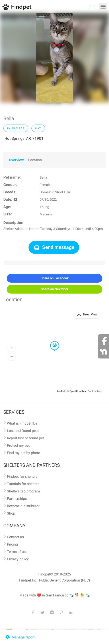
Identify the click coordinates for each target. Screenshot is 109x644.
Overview (16, 160)
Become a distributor (23, 506)
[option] (54, 58)
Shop (11, 513)
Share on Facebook (55, 278)
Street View (90, 314)
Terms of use (17, 552)
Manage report (20, 637)
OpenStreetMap (78, 391)
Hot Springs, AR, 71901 (24, 138)
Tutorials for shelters (23, 484)
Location (35, 160)
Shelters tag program (23, 491)
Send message (54, 247)
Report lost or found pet (25, 438)
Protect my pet (18, 445)
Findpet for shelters (22, 476)
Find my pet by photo (24, 453)
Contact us (15, 537)
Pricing (12, 544)
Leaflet (61, 391)
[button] (51, 341)
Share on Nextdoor (54, 289)
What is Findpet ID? (22, 423)
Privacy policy (18, 559)
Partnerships (17, 499)
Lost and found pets (23, 431)
